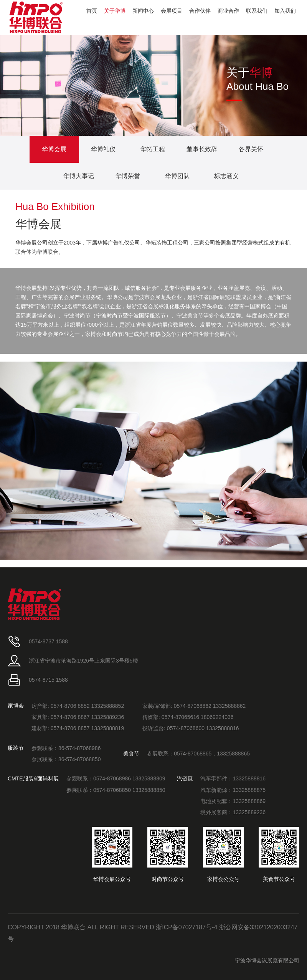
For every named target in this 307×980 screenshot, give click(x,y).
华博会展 (54, 149)
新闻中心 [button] (143, 11)
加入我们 (285, 11)
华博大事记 (79, 176)
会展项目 (172, 11)
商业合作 (228, 11)
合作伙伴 (200, 11)
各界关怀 (251, 149)
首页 (92, 11)
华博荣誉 (128, 176)
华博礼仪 (103, 149)
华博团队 (177, 176)
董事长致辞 (202, 149)
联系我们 (257, 11)
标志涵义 (226, 176)
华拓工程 (153, 149)
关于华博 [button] (115, 11)
